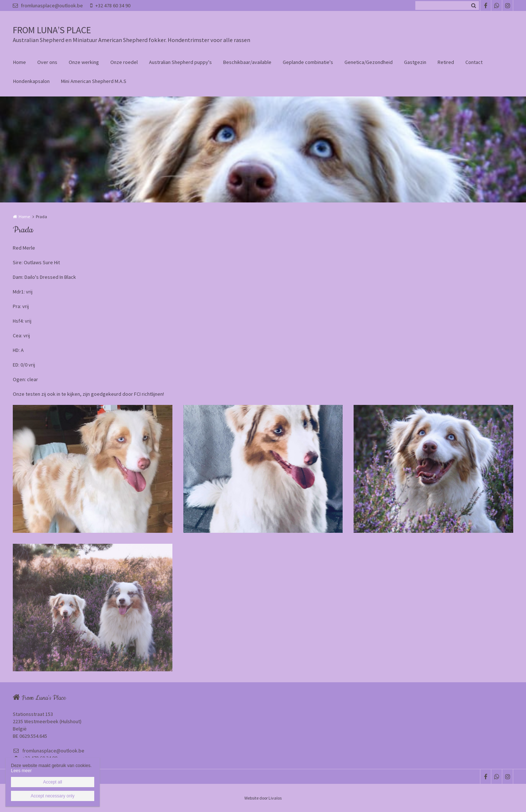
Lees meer (21, 771)
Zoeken (473, 5)
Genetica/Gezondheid (369, 62)
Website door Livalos (263, 798)
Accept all (53, 782)
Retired (446, 62)
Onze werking (84, 62)
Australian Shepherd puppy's (180, 62)
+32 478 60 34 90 (110, 5)
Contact (474, 62)
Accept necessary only (53, 796)
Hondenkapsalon (31, 81)
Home (20, 62)
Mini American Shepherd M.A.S (94, 81)
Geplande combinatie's (308, 62)
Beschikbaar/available (247, 62)
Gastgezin (415, 62)
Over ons (47, 62)
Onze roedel (124, 62)
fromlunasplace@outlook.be (48, 5)
